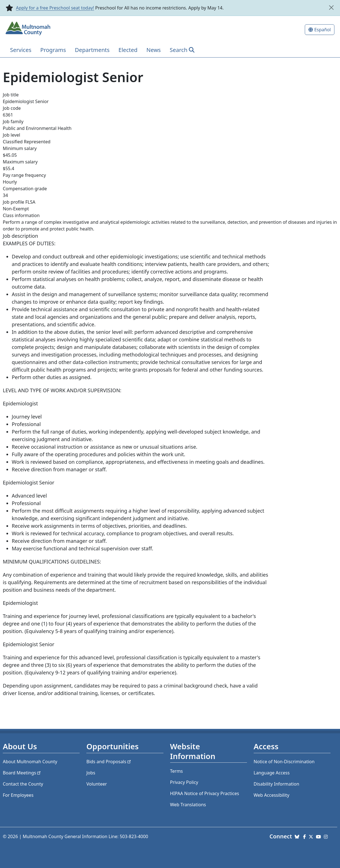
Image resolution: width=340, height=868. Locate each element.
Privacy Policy (184, 782)
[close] (331, 8)
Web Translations (188, 805)
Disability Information (276, 784)
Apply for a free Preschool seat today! (55, 8)
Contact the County (23, 784)
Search (178, 50)
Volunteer (97, 784)
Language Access (272, 773)
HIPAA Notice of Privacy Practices (205, 793)
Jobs (91, 773)
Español (323, 30)
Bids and (109, 762)
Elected (128, 50)
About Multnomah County (30, 762)
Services (21, 50)
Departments (92, 50)
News (154, 50)
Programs (53, 50)
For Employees (18, 795)
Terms (177, 771)
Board (22, 773)
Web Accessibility (272, 795)
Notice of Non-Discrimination (284, 762)
